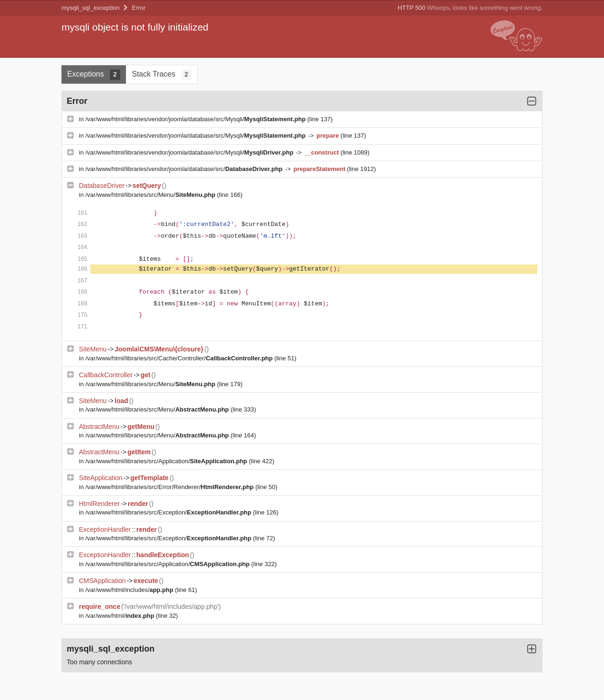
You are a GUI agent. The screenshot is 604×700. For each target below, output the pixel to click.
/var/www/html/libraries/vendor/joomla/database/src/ (185, 169)
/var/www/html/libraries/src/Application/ (167, 461)
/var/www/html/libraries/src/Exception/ (169, 512)
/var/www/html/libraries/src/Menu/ (151, 195)
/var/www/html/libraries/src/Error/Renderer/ (170, 487)
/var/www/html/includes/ (130, 590)
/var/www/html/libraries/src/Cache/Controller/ (180, 358)
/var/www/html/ (121, 616)
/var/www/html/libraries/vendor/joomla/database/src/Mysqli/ (197, 119)
